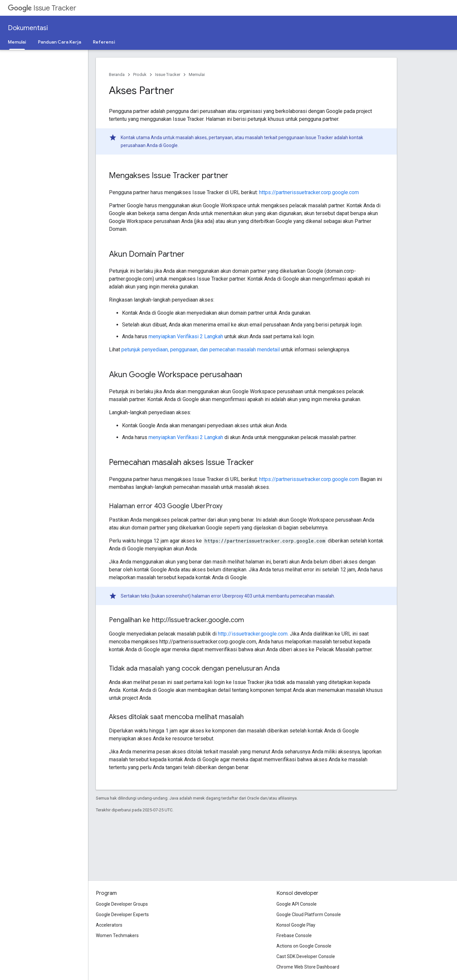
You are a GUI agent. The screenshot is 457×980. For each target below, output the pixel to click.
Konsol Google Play (296, 925)
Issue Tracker (42, 8)
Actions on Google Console (304, 946)
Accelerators (109, 925)
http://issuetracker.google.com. (253, 634)
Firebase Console (294, 935)
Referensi (104, 42)
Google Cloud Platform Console (309, 915)
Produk (140, 74)
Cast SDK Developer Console (306, 956)
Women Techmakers (117, 935)
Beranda (117, 74)
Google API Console (297, 904)
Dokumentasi (28, 28)
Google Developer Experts (122, 915)
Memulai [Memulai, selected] (17, 42)
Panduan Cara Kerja (60, 42)
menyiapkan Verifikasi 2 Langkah (186, 336)
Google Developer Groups (122, 904)
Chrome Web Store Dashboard (308, 967)
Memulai (197, 74)
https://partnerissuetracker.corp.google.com (309, 192)
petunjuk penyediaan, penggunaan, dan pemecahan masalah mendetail (201, 350)
